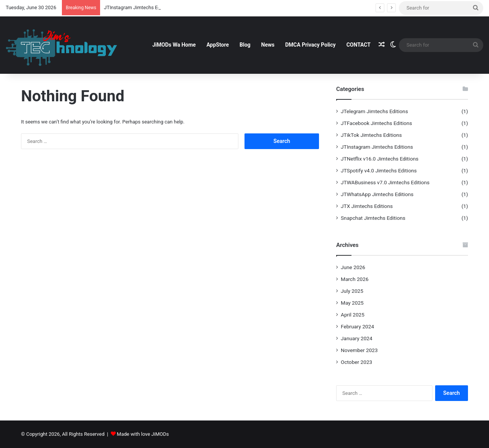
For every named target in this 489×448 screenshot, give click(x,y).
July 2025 (352, 291)
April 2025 (353, 315)
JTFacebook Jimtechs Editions (376, 123)
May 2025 (352, 303)
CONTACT (359, 45)
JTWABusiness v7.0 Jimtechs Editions (385, 182)
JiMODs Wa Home (174, 45)
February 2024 (357, 326)
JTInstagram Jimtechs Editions (377, 147)
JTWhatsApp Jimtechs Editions (377, 194)
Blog (245, 45)
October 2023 (356, 362)
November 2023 (359, 350)
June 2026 (353, 267)
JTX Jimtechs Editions (367, 206)
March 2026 (355, 279)
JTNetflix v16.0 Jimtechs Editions (380, 159)
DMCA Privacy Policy (310, 45)
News (268, 45)
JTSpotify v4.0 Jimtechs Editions (379, 170)
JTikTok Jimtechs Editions (371, 135)
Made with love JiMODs (143, 434)
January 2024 (357, 338)
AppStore (218, 45)
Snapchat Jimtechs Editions (373, 218)
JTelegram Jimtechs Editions (374, 111)
